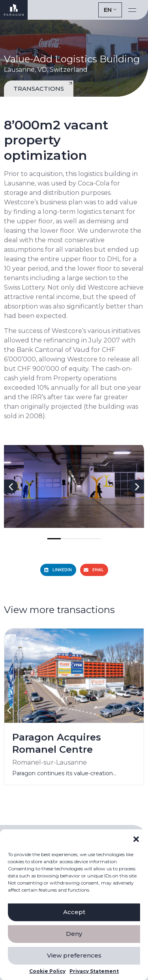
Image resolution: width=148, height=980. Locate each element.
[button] (136, 839)
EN (108, 10)
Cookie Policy (47, 971)
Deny (74, 934)
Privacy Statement (94, 971)
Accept (74, 912)
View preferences (74, 955)
